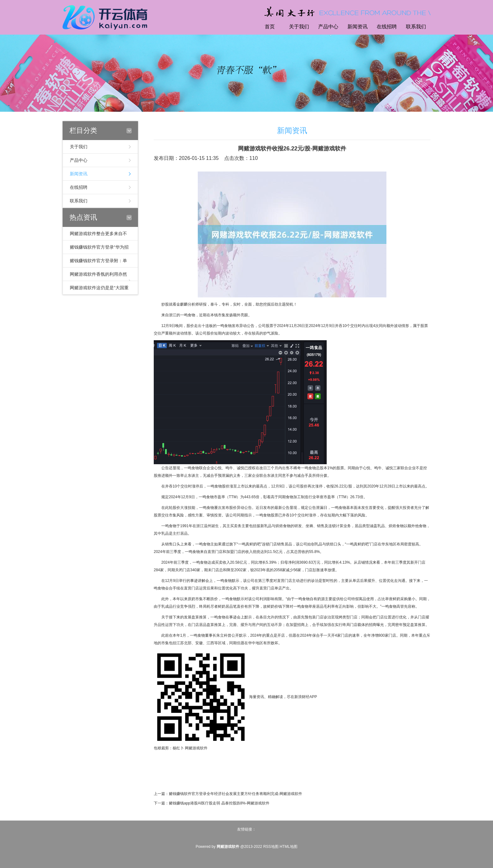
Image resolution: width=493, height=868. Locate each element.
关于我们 (299, 27)
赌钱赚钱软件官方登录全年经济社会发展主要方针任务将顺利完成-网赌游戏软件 (235, 794)
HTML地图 (288, 847)
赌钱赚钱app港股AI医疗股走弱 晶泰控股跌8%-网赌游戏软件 (219, 803)
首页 (270, 27)
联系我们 (416, 27)
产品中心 (328, 27)
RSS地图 (271, 847)
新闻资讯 (357, 27)
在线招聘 (387, 27)
